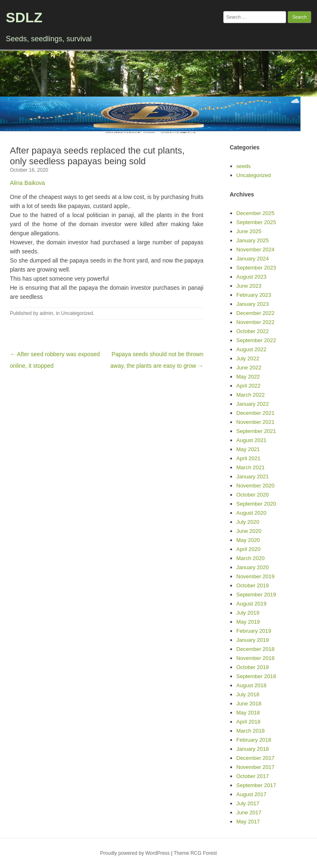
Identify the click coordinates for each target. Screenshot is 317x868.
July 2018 (248, 694)
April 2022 (249, 386)
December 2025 (256, 213)
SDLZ (24, 17)
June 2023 (249, 286)
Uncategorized (77, 313)
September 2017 (256, 785)
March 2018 (251, 731)
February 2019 (254, 631)
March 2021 (251, 467)
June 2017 (249, 812)
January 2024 (253, 259)
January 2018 (253, 749)
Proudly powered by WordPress (135, 853)
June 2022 (249, 368)
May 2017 (248, 822)
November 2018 (256, 658)
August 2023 (252, 277)
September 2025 (256, 222)
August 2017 (252, 794)
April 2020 (249, 549)
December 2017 (256, 758)
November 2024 (256, 250)
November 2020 (256, 486)
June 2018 (249, 704)
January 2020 (253, 567)
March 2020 (251, 558)
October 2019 (253, 585)
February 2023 (254, 295)
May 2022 (248, 377)
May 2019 (248, 622)
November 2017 (256, 767)
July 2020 (248, 522)
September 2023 (256, 268)
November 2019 (256, 576)
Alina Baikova (27, 183)
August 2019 (252, 604)
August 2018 (252, 685)
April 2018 (249, 722)
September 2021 (256, 431)
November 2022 (256, 322)
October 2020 (253, 495)
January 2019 (253, 640)
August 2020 (252, 513)
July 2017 (248, 803)
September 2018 (256, 676)
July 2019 (248, 613)
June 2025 (249, 231)
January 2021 (253, 477)
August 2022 (252, 349)
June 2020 (249, 531)
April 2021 (249, 458)
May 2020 (248, 540)
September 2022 (256, 340)
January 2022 (253, 404)
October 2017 (253, 776)
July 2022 (248, 358)
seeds (244, 166)
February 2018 (254, 740)
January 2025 (253, 240)
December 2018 (256, 649)
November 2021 (256, 422)
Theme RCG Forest (195, 853)
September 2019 (256, 595)
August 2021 (252, 440)
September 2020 (256, 504)
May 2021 (248, 449)
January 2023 (253, 304)
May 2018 (248, 713)
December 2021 (256, 413)
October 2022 (253, 331)
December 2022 (256, 313)
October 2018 (253, 667)
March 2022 (251, 395)
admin (46, 313)
